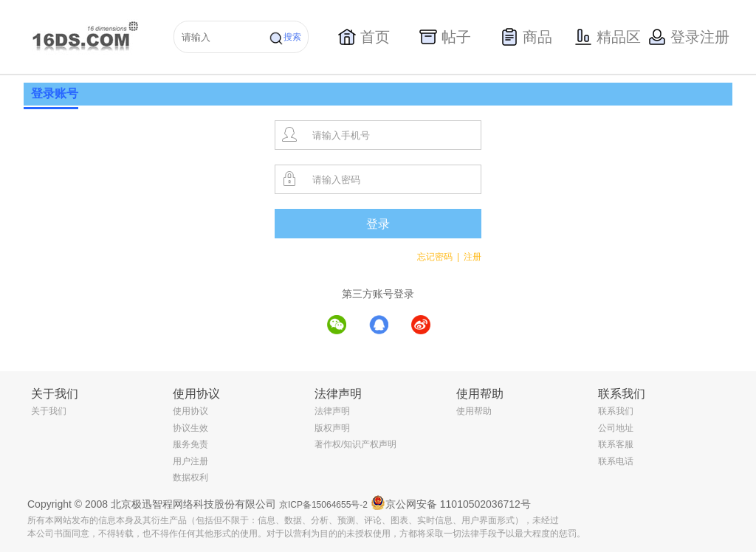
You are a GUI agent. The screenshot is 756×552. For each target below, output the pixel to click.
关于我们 (49, 411)
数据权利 (190, 477)
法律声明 (332, 411)
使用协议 (190, 411)
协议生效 (190, 428)
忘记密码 (438, 257)
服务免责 (190, 444)
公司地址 (616, 428)
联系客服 (616, 444)
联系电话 (616, 461)
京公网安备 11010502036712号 (451, 503)
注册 (472, 257)
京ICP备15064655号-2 (323, 505)
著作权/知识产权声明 (355, 444)
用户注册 (190, 461)
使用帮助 (474, 411)
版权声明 (332, 428)
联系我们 (616, 411)
